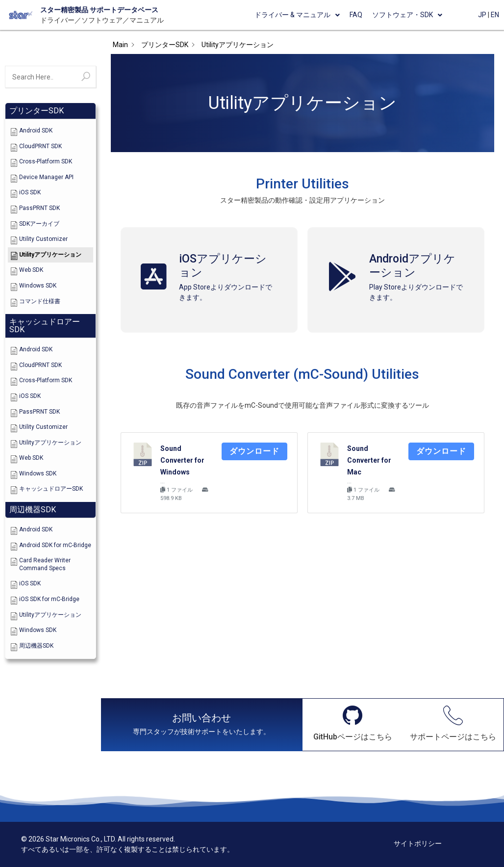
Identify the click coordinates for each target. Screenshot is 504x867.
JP (482, 15)
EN (495, 15)
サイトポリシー (418, 843)
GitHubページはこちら (353, 737)
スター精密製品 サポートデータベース (99, 10)
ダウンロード (254, 451)
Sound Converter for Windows (182, 460)
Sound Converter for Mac (369, 460)
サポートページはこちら (453, 737)
